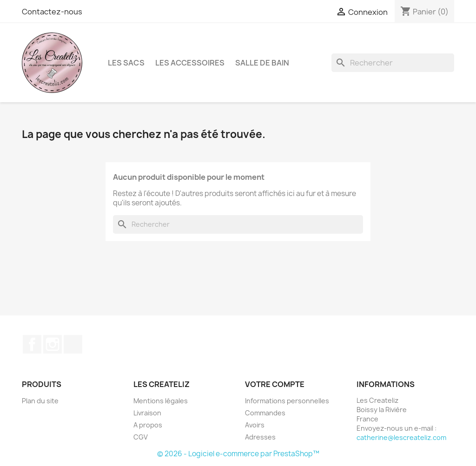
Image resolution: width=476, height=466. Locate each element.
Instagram (53, 344)
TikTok (73, 344)
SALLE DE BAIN (262, 63)
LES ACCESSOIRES (190, 63)
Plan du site (40, 401)
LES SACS (126, 63)
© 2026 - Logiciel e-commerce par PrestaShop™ (238, 454)
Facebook (32, 344)
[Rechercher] (393, 63)
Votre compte (275, 384)
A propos (148, 425)
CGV (141, 437)
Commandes (265, 413)
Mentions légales (161, 401)
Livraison (147, 413)
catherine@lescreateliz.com (401, 437)
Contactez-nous (52, 12)
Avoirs (255, 425)
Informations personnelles (287, 401)
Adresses (260, 437)
